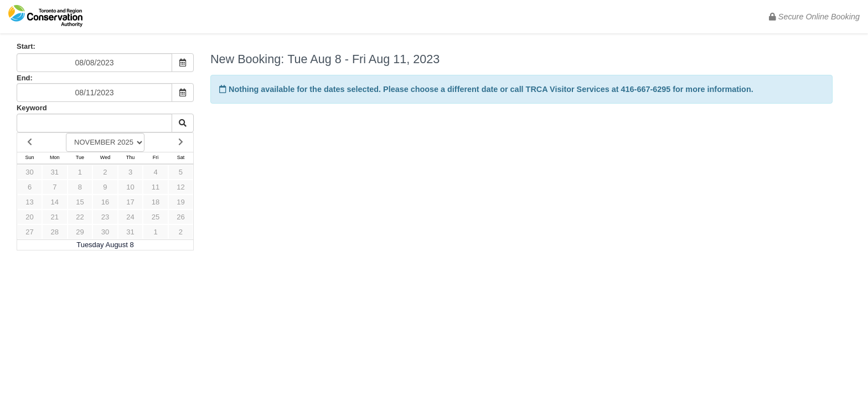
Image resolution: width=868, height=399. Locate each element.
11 (156, 187)
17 (130, 202)
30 (29, 172)
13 (29, 202)
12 (180, 187)
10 (130, 187)
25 (156, 217)
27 (29, 232)
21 (55, 217)
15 (80, 202)
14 (55, 202)
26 (180, 217)
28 (55, 232)
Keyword (32, 108)
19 (180, 202)
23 (105, 217)
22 (80, 217)
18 (156, 202)
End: (25, 78)
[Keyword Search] (94, 123)
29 (80, 232)
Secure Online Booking (814, 17)
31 (55, 172)
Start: (26, 46)
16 (105, 202)
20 (29, 217)
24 (130, 217)
